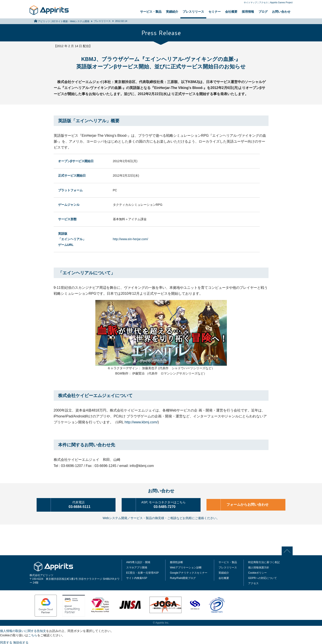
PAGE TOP (288, 550)
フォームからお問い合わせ (249, 504)
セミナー (215, 12)
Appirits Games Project (281, 3)
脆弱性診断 (176, 561)
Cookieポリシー (257, 572)
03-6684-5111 (82, 504)
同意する (6, 642)
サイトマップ (250, 3)
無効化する (21, 642)
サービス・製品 (151, 12)
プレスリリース (193, 12)
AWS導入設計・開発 (138, 561)
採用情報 (248, 12)
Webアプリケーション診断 (186, 567)
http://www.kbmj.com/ (141, 422)
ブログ (263, 12)
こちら (33, 634)
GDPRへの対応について (262, 577)
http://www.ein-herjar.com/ (131, 239)
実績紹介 (172, 12)
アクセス (263, 3)
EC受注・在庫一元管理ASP (143, 572)
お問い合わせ (281, 12)
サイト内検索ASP (137, 577)
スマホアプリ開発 (137, 567)
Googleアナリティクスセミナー (189, 572)
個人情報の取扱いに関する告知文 (23, 630)
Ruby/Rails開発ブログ (183, 577)
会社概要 (231, 12)
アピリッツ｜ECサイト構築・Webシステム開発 (64, 21)
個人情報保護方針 (259, 567)
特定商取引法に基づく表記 (264, 561)
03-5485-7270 (167, 504)
